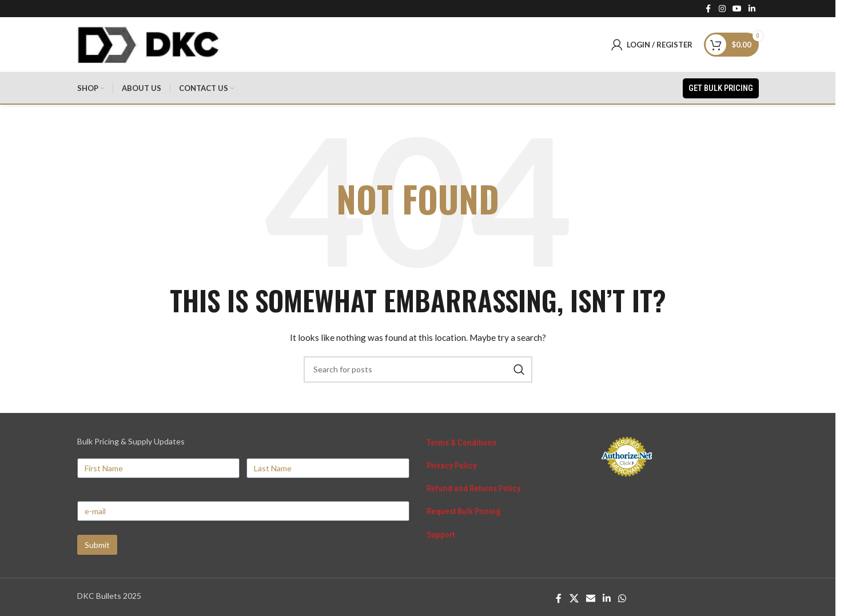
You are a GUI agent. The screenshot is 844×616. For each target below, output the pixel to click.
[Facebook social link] (708, 9)
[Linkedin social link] (752, 9)
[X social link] (574, 601)
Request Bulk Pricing (463, 515)
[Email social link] (590, 601)
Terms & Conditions (461, 446)
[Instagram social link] (722, 9)
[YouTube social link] (737, 9)
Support (441, 538)
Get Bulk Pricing (721, 90)
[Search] (418, 372)
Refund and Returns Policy (473, 492)
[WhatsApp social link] (622, 601)
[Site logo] (149, 45)
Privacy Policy (451, 468)
